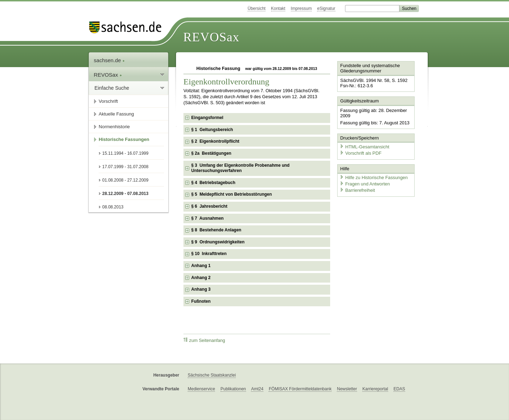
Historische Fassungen (124, 139)
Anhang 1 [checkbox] (201, 266)
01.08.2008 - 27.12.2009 (125, 180)
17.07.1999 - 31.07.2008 (125, 167)
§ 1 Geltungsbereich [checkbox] (212, 130)
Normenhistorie (114, 127)
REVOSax (211, 37)
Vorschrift (108, 101)
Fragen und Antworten (365, 184)
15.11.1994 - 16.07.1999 (125, 153)
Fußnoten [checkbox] (201, 301)
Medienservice (201, 389)
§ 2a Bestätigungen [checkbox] (211, 153)
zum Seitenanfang (204, 340)
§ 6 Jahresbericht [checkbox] (209, 206)
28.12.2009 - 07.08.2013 (125, 194)
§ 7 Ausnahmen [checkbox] (207, 218)
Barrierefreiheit (357, 190)
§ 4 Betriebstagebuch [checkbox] (213, 183)
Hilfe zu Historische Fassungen (374, 178)
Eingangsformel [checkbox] (207, 118)
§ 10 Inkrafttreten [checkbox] (209, 254)
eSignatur (326, 8)
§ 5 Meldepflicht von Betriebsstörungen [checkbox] (232, 194)
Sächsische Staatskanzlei (212, 375)
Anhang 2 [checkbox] (201, 278)
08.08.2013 (113, 207)
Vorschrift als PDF (361, 153)
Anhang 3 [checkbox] (201, 289)
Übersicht (256, 8)
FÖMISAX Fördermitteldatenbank (300, 389)
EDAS (399, 389)
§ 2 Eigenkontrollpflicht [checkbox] (215, 141)
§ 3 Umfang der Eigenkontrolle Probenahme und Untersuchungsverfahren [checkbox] (240, 168)
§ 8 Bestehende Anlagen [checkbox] (216, 230)
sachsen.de (109, 60)
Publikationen (233, 389)
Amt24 (257, 389)
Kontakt (278, 8)
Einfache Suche (112, 88)
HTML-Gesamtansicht (364, 147)
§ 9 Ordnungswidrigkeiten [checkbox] (218, 242)
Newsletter (347, 389)
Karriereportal (375, 389)
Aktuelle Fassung (116, 114)
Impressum (301, 8)
